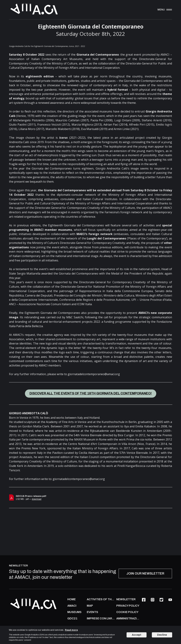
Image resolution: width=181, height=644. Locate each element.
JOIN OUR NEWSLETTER (145, 574)
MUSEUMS (74, 612)
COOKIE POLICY (127, 612)
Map (90, 606)
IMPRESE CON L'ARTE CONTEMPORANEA (101, 618)
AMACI (72, 606)
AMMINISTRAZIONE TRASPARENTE (128, 618)
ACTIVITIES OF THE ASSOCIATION (101, 599)
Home (71, 599)
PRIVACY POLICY (128, 606)
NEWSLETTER (126, 599)
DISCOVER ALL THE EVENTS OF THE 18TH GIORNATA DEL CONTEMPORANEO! (91, 393)
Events (92, 612)
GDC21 (72, 618)
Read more (71, 630)
